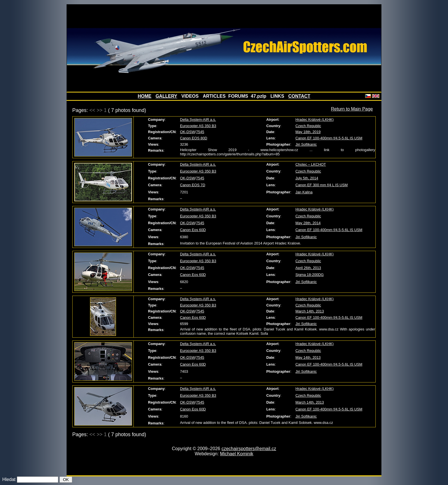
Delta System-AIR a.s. (198, 120)
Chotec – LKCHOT (311, 164)
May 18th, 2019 (308, 132)
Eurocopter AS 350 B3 (198, 126)
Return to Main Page (352, 109)
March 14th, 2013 (310, 311)
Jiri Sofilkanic (306, 144)
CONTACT (299, 96)
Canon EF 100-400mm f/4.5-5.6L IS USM (329, 138)
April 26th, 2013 (308, 268)
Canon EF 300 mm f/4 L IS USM (322, 185)
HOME (145, 96)
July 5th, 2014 (307, 178)
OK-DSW (188, 132)
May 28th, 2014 (308, 223)
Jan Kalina (304, 192)
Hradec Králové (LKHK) (315, 120)
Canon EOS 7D (193, 185)
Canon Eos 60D (193, 230)
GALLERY (166, 96)
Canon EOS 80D (194, 138)
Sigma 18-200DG (310, 275)
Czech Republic (308, 126)
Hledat (9, 479)
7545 (200, 132)
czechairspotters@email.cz (249, 449)
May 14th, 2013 (308, 357)
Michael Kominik (237, 454)
